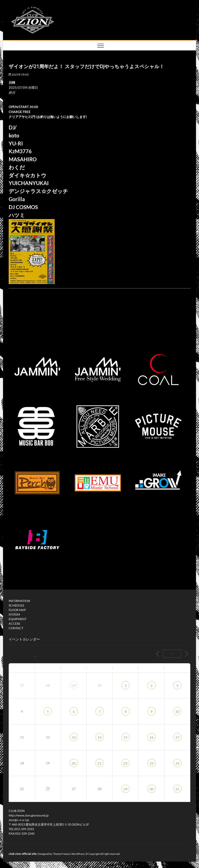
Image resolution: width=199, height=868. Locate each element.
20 (74, 763)
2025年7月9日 (19, 75)
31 (177, 789)
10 (177, 711)
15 (126, 737)
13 (74, 737)
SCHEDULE (16, 605)
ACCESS (14, 624)
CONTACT (16, 628)
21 (99, 763)
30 (152, 789)
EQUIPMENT (18, 619)
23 (152, 763)
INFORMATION (19, 601)
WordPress (78, 854)
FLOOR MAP (17, 610)
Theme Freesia (61, 854)
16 (152, 737)
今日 (172, 654)
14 (99, 737)
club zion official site (23, 854)
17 (177, 737)
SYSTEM (14, 614)
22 (126, 763)
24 (177, 763)
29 (74, 685)
